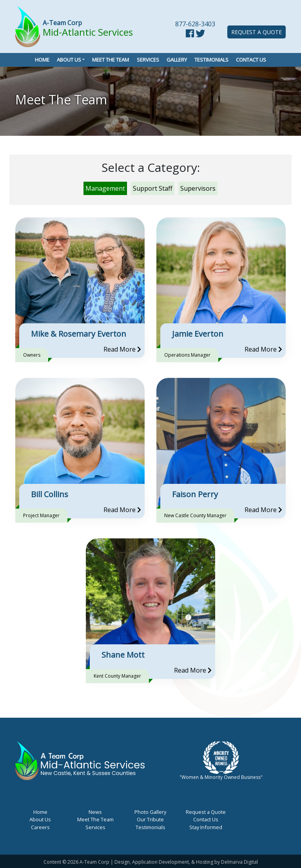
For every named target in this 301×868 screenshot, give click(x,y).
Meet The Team (95, 819)
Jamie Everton (198, 334)
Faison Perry (195, 494)
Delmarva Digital (239, 862)
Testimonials (211, 60)
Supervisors (198, 188)
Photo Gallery (150, 812)
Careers (40, 827)
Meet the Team (111, 60)
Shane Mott (123, 655)
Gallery (177, 60)
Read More (122, 349)
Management (105, 188)
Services (148, 60)
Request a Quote (257, 32)
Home (42, 60)
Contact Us (251, 60)
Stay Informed (206, 827)
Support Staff (153, 188)
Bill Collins (50, 494)
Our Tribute (150, 819)
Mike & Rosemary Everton (79, 334)
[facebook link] (190, 35)
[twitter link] (200, 35)
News (95, 812)
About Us (69, 60)
